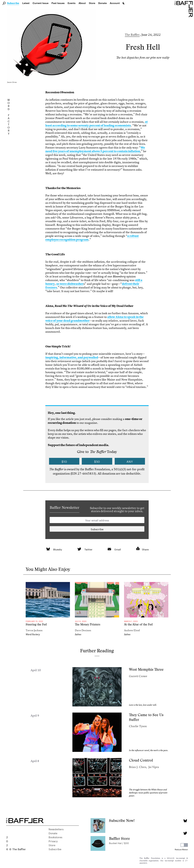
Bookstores (55, 837)
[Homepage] (184, 9)
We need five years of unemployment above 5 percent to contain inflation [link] (95, 149)
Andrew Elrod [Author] (132, 630)
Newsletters (56, 829)
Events (72, 3)
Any (130, 461)
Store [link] (92, 3)
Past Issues (58, 3)
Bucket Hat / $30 (119, 843)
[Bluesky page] (185, 821)
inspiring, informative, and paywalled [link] (72, 357)
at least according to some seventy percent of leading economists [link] (97, 124)
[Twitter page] (185, 833)
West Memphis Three (146, 669)
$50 (97, 461)
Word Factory (33, 634)
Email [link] (118, 549)
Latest (26, 3)
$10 (64, 461)
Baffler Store (119, 838)
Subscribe (13, 3)
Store (52, 845)
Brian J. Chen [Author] (138, 767)
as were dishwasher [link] (70, 284)
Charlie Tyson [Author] (138, 726)
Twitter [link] (88, 549)
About (82, 3)
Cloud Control (141, 760)
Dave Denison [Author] (83, 630)
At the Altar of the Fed (138, 624)
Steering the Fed (36, 624)
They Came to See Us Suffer (146, 717)
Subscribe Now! (122, 821)
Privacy (53, 841)
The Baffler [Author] (132, 35)
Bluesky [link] (58, 549)
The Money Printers (88, 624)
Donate (102, 3)
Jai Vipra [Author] (154, 767)
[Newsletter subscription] (97, 529)
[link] (48, 549)
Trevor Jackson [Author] (34, 630)
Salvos (78, 634)
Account (115, 3)
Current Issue (41, 3)
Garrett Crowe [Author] (138, 676)
